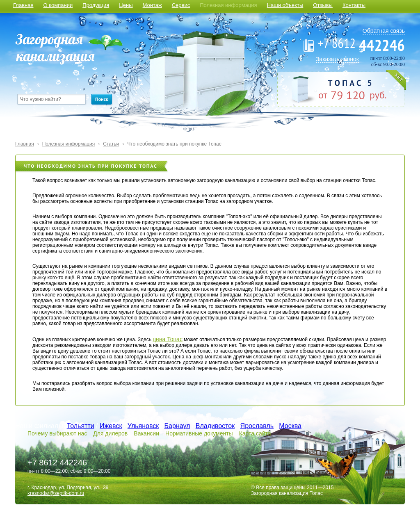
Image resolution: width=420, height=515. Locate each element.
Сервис (181, 5)
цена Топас (168, 339)
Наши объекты (285, 5)
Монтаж (152, 5)
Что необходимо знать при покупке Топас (174, 144)
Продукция (96, 5)
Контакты (354, 5)
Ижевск (111, 426)
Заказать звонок (337, 59)
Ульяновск (143, 426)
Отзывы (323, 5)
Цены (126, 5)
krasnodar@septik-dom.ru (56, 493)
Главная (23, 5)
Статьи (111, 144)
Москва (290, 426)
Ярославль (257, 426)
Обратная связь (384, 31)
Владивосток (215, 426)
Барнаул (177, 426)
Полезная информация (228, 5)
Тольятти (81, 426)
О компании (58, 5)
